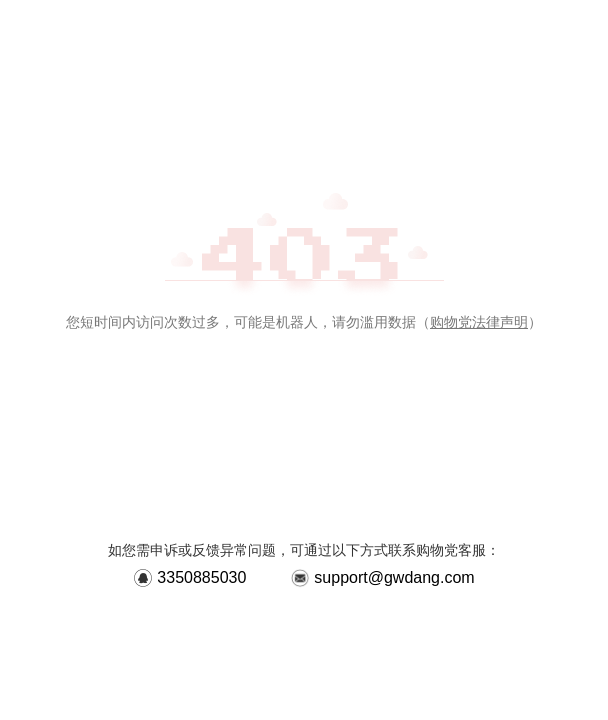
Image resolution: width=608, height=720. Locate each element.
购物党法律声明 (479, 322)
